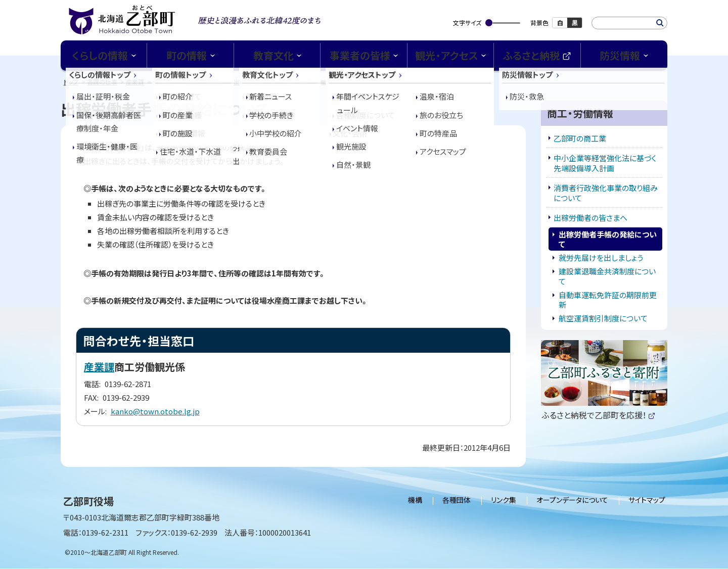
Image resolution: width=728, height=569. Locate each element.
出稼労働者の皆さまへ (263, 82)
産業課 (135, 82)
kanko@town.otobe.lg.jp (155, 411)
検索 (660, 23)
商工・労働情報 (205, 82)
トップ (71, 82)
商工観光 (165, 82)
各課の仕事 (102, 82)
